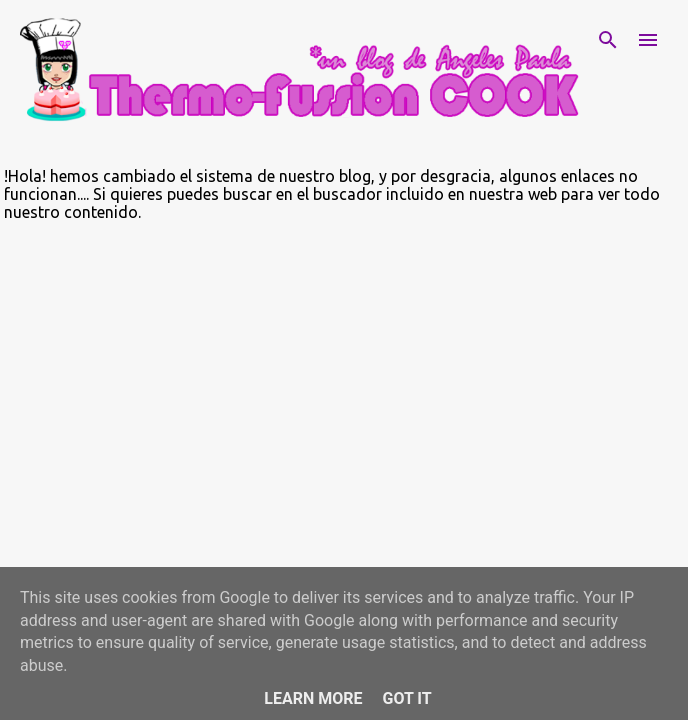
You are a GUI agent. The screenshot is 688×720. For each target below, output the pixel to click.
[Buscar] (608, 40)
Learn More (313, 698)
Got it (406, 698)
